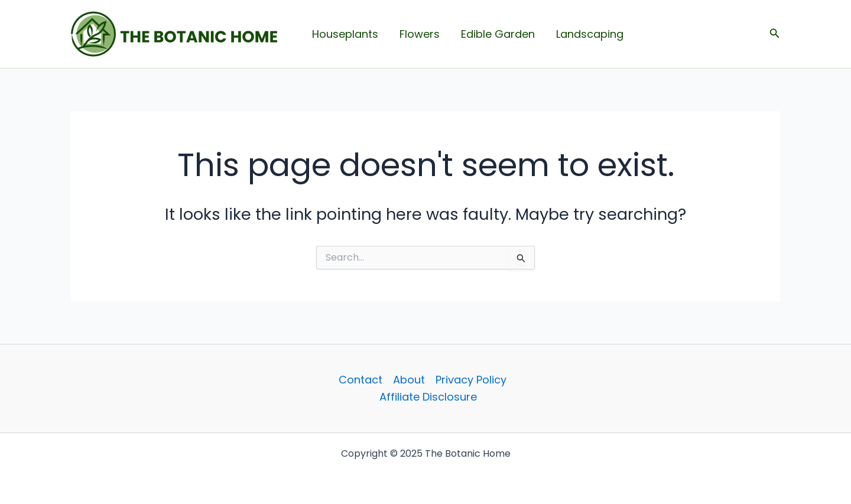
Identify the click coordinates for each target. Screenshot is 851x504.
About (409, 380)
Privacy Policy (471, 380)
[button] (775, 34)
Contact (360, 380)
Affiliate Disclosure (428, 397)
